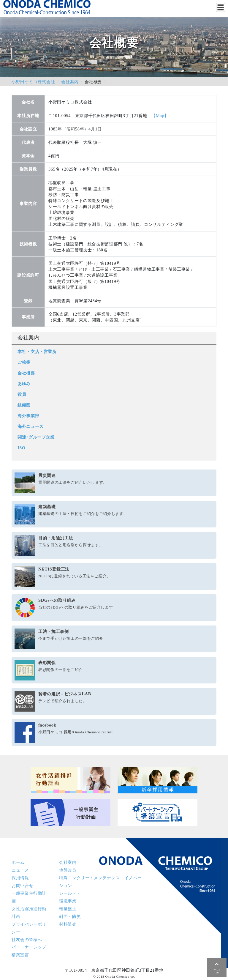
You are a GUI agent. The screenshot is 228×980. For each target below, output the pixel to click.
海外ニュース (31, 426)
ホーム (18, 862)
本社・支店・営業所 (37, 352)
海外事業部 (28, 416)
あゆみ (24, 384)
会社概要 (26, 373)
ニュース (20, 870)
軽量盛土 (68, 909)
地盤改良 (68, 870)
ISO (22, 448)
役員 (22, 394)
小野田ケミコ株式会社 (33, 82)
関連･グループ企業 (36, 437)
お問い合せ (22, 886)
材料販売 (68, 924)
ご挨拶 (24, 362)
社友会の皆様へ (27, 940)
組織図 (24, 405)
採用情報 (20, 878)
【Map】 (160, 116)
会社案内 (70, 82)
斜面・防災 (70, 916)
